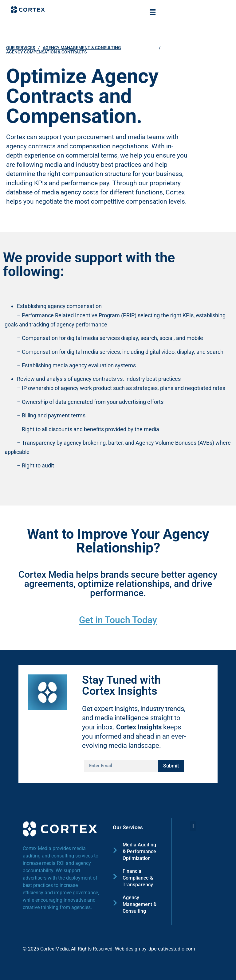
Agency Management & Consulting (82, 48)
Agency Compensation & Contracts (46, 52)
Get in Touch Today (118, 620)
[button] (152, 12)
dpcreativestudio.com (172, 949)
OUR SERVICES (21, 48)
